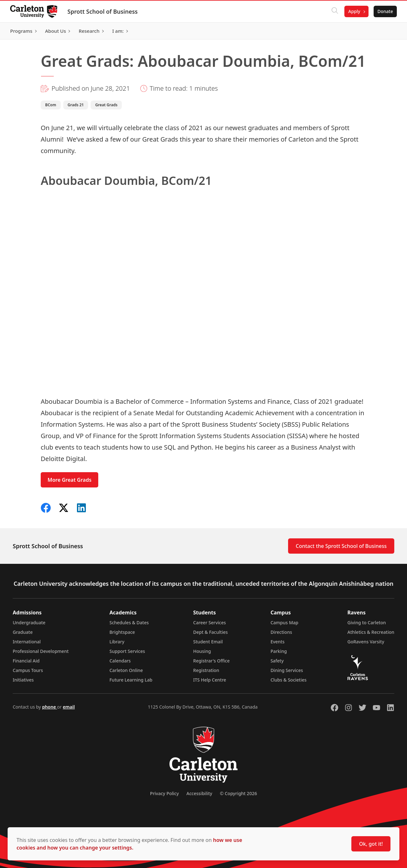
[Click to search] (335, 11)
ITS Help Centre (210, 680)
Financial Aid (26, 661)
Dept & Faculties (211, 632)
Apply (354, 11)
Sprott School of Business (103, 11)
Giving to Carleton (367, 623)
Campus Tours (28, 670)
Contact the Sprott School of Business (341, 546)
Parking (279, 651)
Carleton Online (126, 670)
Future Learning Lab (131, 680)
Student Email (208, 642)
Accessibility (199, 793)
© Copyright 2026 (238, 793)
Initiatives (23, 680)
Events (278, 642)
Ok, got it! (371, 844)
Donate (385, 11)
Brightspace (122, 632)
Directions (281, 632)
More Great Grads (70, 480)
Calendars (120, 661)
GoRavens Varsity (366, 642)
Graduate (23, 632)
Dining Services (287, 670)
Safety (277, 661)
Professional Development (41, 651)
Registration (206, 670)
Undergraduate (29, 623)
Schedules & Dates (129, 623)
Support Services (127, 651)
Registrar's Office (212, 661)
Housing (202, 651)
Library (117, 642)
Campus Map (285, 623)
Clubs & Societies (289, 680)
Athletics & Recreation (371, 632)
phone (49, 707)
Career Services (210, 623)
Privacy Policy (164, 793)
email (69, 707)
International (27, 642)
